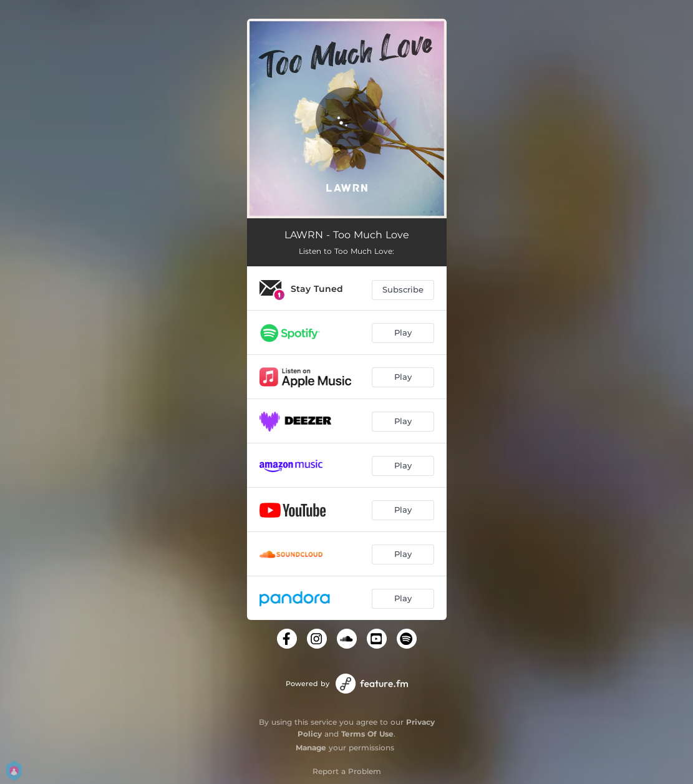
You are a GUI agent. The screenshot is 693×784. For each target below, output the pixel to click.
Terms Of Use (367, 734)
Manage (311, 748)
